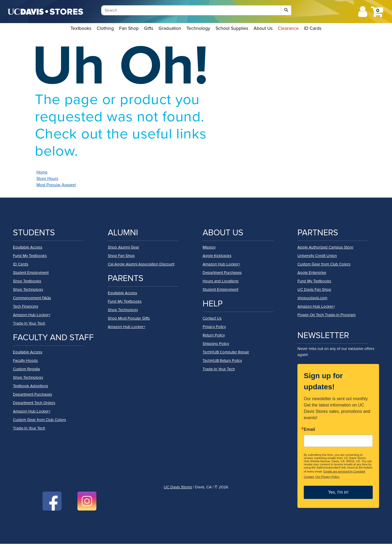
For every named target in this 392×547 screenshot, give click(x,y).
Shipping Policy (216, 344)
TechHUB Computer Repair (226, 352)
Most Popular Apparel (56, 185)
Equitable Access (28, 247)
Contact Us (212, 318)
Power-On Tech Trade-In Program (326, 315)
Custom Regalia (26, 369)
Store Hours (47, 179)
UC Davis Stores (178, 487)
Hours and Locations (221, 281)
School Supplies (232, 28)
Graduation (170, 28)
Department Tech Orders (34, 403)
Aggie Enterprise (312, 273)
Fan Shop (129, 28)
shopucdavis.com (312, 298)
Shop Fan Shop (121, 256)
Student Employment (31, 273)
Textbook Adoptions (31, 386)
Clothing (105, 28)
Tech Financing (26, 306)
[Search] (191, 10)
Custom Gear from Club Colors (39, 420)
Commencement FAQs (32, 298)
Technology (198, 28)
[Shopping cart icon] (377, 15)
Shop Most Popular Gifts (129, 318)
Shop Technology (28, 289)
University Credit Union (317, 256)
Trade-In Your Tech (29, 323)
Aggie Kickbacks (217, 256)
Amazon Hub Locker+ (32, 315)
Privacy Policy (214, 327)
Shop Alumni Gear (123, 247)
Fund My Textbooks (30, 256)
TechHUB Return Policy (222, 361)
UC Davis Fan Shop (314, 289)
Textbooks (81, 28)
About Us (263, 28)
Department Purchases (32, 394)
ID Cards (313, 28)
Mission (209, 247)
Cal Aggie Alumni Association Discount (141, 264)
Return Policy (214, 335)
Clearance (288, 28)
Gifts (149, 28)
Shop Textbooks (27, 281)
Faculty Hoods (25, 361)
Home (42, 172)
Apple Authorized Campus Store (325, 247)
